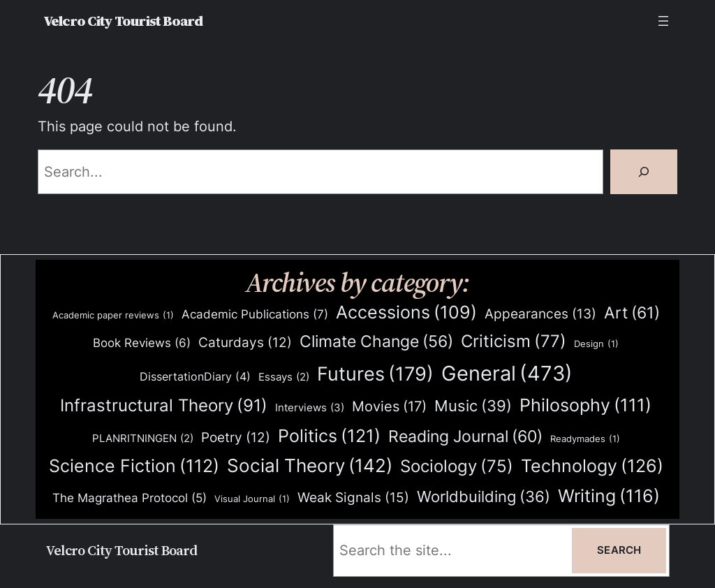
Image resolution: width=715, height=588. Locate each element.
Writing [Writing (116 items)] (609, 496)
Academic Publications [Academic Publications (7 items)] (255, 314)
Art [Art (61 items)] (632, 313)
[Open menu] (663, 21)
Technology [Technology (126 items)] (592, 465)
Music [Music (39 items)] (473, 406)
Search (619, 550)
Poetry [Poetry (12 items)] (236, 438)
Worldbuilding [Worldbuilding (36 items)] (484, 497)
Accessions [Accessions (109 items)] (406, 313)
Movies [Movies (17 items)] (389, 407)
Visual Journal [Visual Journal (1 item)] (252, 499)
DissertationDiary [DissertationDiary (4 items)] (195, 377)
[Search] (644, 172)
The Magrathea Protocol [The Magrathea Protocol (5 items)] (130, 498)
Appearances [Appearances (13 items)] (540, 314)
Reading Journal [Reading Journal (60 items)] (465, 436)
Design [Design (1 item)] (596, 344)
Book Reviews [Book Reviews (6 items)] (142, 343)
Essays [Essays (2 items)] (284, 377)
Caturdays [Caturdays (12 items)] (245, 343)
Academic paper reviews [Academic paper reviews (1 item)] (113, 315)
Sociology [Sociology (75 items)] (457, 467)
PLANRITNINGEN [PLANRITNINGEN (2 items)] (143, 439)
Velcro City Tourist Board (123, 21)
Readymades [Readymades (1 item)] (585, 439)
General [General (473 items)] (507, 374)
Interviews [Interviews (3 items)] (310, 408)
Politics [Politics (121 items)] (329, 435)
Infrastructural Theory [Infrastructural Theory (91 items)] (164, 406)
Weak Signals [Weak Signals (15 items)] (353, 498)
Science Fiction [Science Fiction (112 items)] (134, 466)
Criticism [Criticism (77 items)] (514, 342)
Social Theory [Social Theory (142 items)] (310, 466)
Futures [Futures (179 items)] (375, 374)
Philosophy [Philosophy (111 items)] (585, 405)
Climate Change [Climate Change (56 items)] (376, 342)
